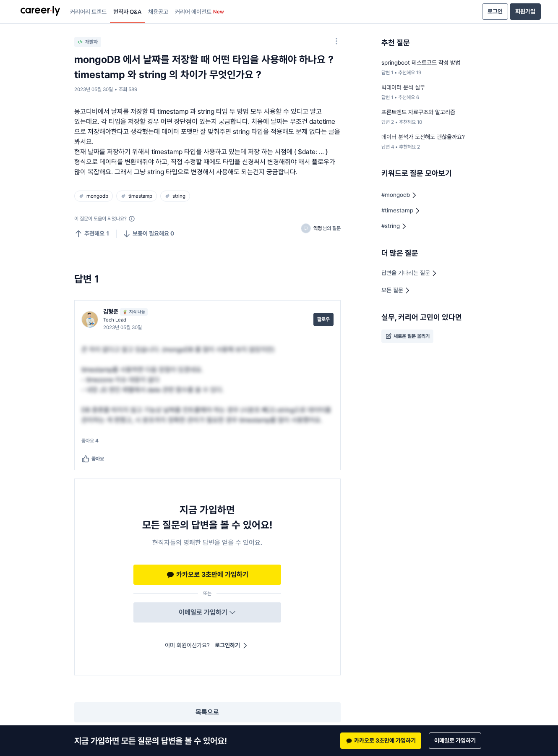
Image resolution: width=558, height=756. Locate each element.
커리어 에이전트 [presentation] (199, 12)
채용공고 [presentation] (158, 12)
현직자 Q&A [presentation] (127, 12)
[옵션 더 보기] (336, 41)
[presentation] (40, 12)
